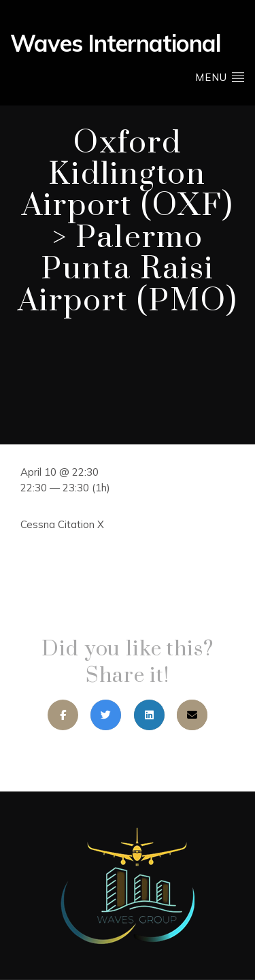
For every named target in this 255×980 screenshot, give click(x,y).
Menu (220, 77)
